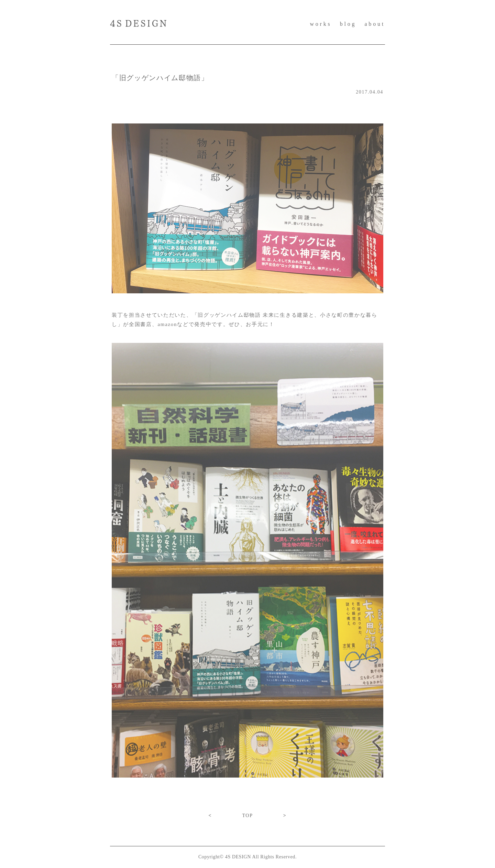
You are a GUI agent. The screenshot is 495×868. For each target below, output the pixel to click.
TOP (247, 816)
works (321, 24)
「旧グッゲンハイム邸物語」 (160, 78)
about (375, 24)
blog (348, 24)
